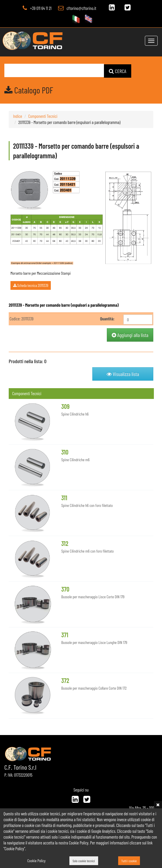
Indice (18, 116)
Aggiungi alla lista (130, 335)
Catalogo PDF (29, 90)
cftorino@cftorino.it (81, 8)
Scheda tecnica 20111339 (31, 285)
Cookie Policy (36, 861)
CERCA (118, 71)
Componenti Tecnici (43, 116)
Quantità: (107, 318)
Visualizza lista (123, 374)
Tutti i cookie (129, 861)
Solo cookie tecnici (84, 861)
